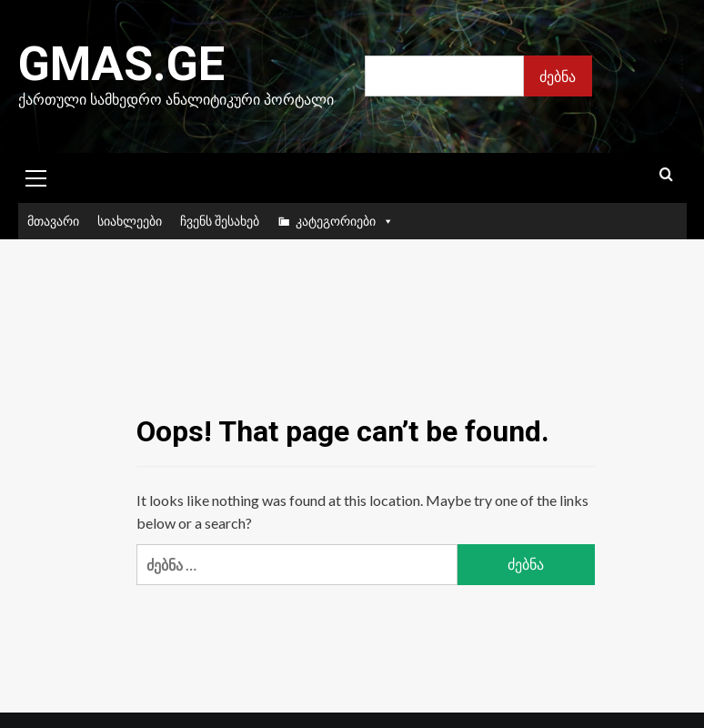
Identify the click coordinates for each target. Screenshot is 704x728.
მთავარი (53, 221)
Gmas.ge (121, 64)
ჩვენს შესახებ (220, 221)
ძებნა (558, 76)
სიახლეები (130, 221)
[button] (36, 176)
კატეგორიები (345, 221)
